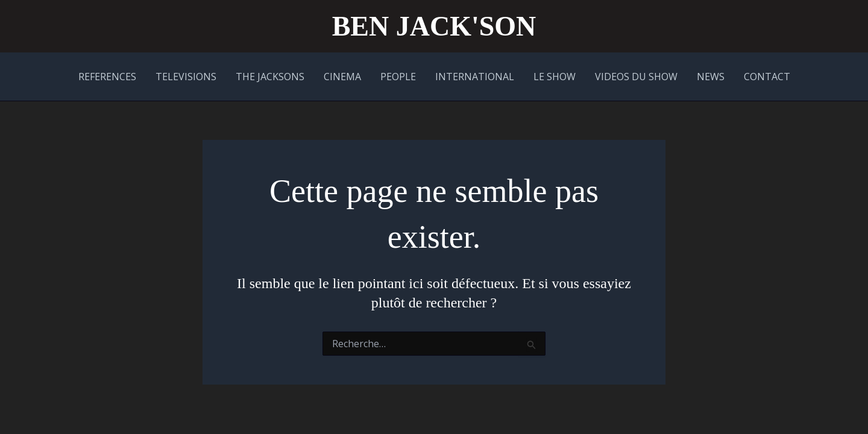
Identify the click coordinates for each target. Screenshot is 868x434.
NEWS (711, 77)
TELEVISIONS (186, 77)
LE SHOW (555, 77)
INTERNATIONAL (475, 77)
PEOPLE (398, 77)
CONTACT (767, 77)
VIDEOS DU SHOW (636, 77)
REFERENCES (107, 77)
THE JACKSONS (270, 77)
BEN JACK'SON (434, 26)
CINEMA (342, 77)
